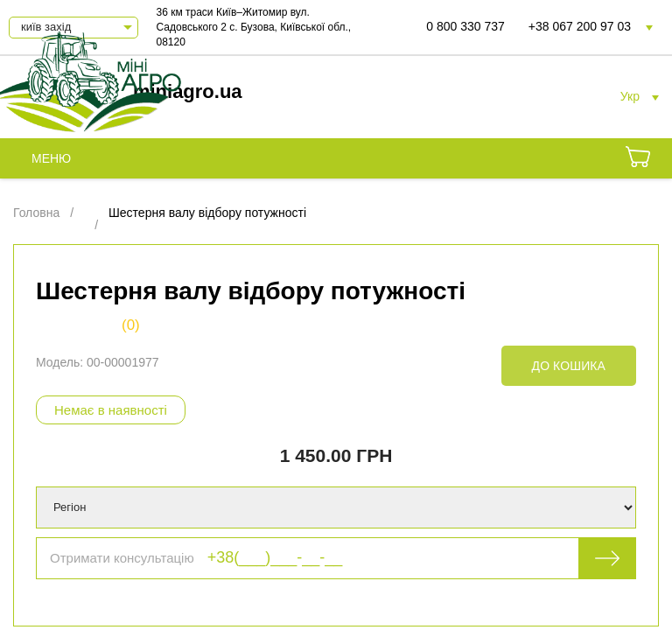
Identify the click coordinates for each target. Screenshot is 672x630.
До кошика (569, 366)
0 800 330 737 (465, 26)
